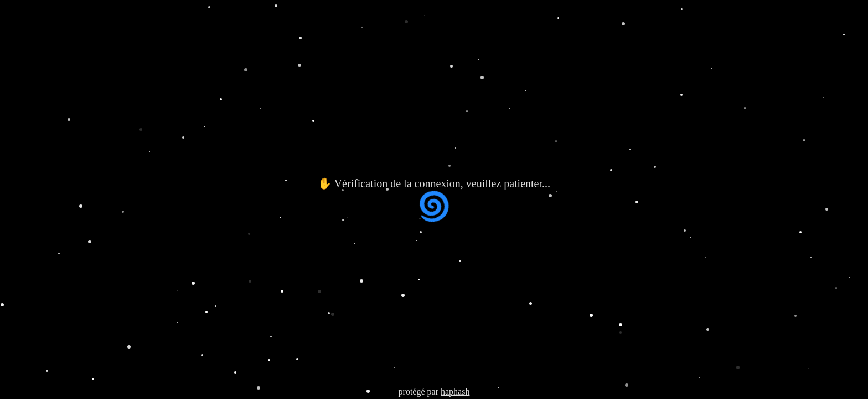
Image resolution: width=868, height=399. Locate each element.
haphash (455, 392)
